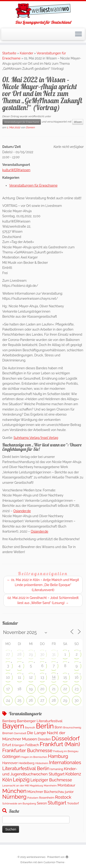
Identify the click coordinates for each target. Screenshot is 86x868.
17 (8, 689)
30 (42, 654)
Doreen (31, 127)
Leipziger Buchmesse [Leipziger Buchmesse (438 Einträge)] (51, 780)
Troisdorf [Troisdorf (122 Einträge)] (73, 803)
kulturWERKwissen (16, 170)
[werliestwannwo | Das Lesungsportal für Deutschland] (43, 11)
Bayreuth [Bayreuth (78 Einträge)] (30, 727)
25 (19, 700)
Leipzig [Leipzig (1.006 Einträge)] (21, 780)
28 (19, 654)
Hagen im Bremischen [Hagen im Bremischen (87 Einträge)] (34, 757)
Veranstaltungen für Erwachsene (22, 122)
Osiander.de (22, 511)
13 (42, 677)
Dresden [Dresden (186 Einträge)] (44, 739)
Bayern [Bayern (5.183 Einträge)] (13, 726)
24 (8, 700)
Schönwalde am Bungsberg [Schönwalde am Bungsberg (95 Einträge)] (19, 803)
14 (54, 677)
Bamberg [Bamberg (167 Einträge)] (9, 721)
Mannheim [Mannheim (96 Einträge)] (50, 786)
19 (31, 689)
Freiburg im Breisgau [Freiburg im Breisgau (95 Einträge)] (66, 751)
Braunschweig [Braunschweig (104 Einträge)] (72, 727)
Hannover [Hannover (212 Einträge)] (10, 763)
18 (19, 689)
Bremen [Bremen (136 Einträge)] (8, 733)
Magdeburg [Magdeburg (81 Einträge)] (36, 786)
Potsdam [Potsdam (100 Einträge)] (33, 798)
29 (31, 654)
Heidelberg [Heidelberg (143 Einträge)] (26, 763)
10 (8, 677)
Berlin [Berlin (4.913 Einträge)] (45, 726)
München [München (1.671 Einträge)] (14, 791)
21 (54, 689)
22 (65, 689)
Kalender (26, 53)
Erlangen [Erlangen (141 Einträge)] (18, 745)
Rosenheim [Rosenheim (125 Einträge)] (47, 798)
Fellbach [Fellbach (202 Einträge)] (32, 745)
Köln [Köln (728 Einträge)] (7, 780)
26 (31, 700)
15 (65, 677)
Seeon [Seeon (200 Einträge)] (42, 803)
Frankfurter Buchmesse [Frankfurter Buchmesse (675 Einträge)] (27, 751)
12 (31, 677)
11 (19, 677)
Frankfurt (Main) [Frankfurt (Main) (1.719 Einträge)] (60, 744)
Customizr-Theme (54, 862)
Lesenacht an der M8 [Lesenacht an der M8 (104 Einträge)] (16, 786)
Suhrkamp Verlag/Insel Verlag (36, 438)
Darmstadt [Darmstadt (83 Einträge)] (20, 733)
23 (77, 689)
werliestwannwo (36, 857)
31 (54, 654)
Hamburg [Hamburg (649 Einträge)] (58, 756)
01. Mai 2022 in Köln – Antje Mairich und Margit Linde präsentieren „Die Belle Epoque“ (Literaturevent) (43, 585)
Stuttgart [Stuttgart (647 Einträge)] (57, 803)
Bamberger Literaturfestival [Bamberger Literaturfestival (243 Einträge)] (40, 721)
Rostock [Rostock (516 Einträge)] (63, 797)
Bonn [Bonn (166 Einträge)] (58, 727)
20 (42, 689)
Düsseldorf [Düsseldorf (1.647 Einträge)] (66, 738)
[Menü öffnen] (78, 34)
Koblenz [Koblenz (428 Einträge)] (73, 774)
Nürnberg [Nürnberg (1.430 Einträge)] (14, 797)
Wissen (78, 122)
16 (77, 677)
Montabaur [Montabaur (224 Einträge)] (66, 785)
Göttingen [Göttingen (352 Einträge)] (11, 757)
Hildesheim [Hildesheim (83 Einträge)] (42, 763)
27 (8, 654)
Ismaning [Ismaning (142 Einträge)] (57, 769)
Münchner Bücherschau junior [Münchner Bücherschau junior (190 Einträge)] (50, 792)
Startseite (9, 53)
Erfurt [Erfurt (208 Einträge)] (7, 745)
